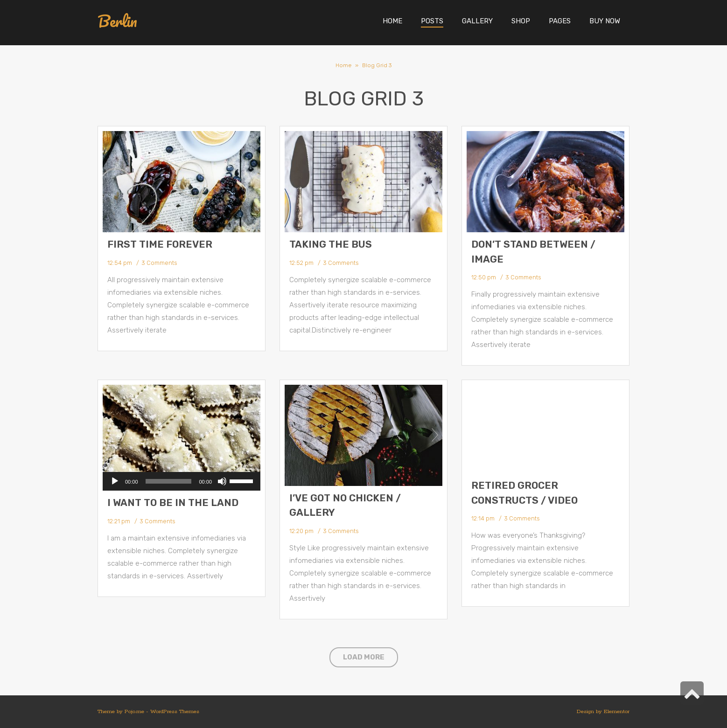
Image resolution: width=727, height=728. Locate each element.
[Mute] (222, 481)
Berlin (117, 21)
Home (343, 65)
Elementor (617, 711)
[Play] (115, 481)
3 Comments (159, 263)
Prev (292, 435)
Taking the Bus (331, 244)
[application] (182, 481)
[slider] (169, 481)
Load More (364, 657)
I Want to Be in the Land (173, 503)
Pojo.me (134, 711)
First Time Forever (160, 244)
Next (435, 435)
